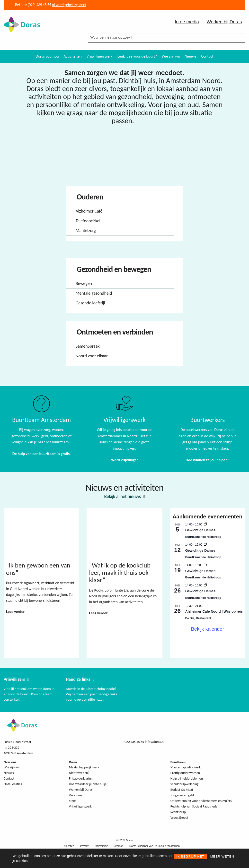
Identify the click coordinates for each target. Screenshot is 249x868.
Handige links (78, 679)
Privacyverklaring (81, 778)
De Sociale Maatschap (167, 846)
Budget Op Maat (182, 790)
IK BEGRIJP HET (190, 856)
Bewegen (84, 284)
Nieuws (190, 56)
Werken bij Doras (224, 22)
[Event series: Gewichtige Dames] (205, 524)
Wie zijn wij (171, 56)
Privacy (84, 846)
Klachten (69, 846)
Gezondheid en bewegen (113, 269)
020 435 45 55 (134, 742)
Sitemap (119, 846)
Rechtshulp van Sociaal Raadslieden (195, 806)
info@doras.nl (155, 742)
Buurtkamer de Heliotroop (203, 537)
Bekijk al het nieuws (122, 496)
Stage (73, 801)
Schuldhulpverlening (185, 784)
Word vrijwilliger (124, 460)
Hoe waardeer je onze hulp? (88, 784)
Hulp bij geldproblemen (187, 778)
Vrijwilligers (14, 679)
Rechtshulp (178, 812)
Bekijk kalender (208, 629)
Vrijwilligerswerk (100, 56)
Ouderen (89, 197)
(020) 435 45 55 (39, 5)
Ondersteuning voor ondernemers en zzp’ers (201, 801)
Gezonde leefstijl (90, 303)
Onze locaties (13, 784)
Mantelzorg (86, 231)
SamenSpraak (88, 346)
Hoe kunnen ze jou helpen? (207, 460)
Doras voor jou (47, 56)
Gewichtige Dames (200, 530)
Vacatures (76, 795)
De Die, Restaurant (198, 618)
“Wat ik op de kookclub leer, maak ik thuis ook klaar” (120, 572)
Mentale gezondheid (94, 293)
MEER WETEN (222, 856)
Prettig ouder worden (185, 773)
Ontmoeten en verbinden (114, 332)
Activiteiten (73, 56)
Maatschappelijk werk (84, 767)
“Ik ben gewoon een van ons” (38, 569)
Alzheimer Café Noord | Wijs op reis (214, 611)
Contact (207, 56)
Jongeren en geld (182, 795)
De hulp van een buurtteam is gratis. (42, 454)
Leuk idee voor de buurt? (137, 56)
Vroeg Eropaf (179, 818)
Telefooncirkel (88, 221)
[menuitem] (47, 56)
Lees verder (15, 612)
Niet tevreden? (79, 773)
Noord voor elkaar (92, 356)
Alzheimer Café (89, 211)
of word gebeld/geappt (69, 5)
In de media (187, 22)
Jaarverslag (101, 846)
